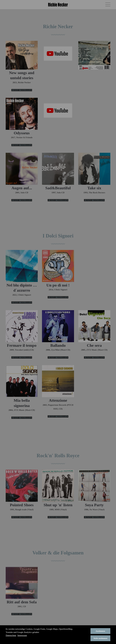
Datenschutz (11, 635)
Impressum (22, 635)
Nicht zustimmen (100, 638)
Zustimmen (100, 631)
